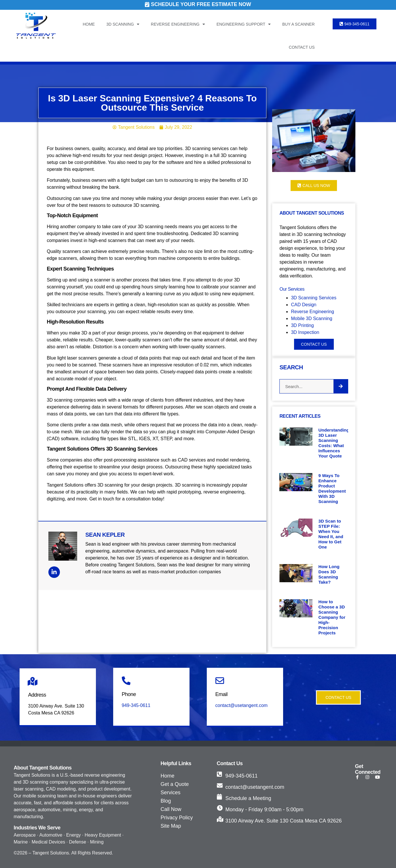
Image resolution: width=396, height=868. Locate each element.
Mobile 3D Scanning (311, 318)
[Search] (341, 386)
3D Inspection (305, 332)
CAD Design (304, 305)
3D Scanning (123, 24)
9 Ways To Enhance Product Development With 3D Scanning (332, 488)
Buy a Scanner (299, 24)
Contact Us (302, 47)
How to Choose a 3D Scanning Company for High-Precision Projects (332, 617)
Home (89, 24)
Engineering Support (244, 24)
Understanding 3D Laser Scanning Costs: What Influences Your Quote (334, 443)
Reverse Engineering (178, 24)
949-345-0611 (136, 705)
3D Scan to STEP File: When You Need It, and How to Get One (331, 534)
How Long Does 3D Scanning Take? (329, 574)
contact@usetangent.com (242, 705)
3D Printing (302, 325)
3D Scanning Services (313, 298)
